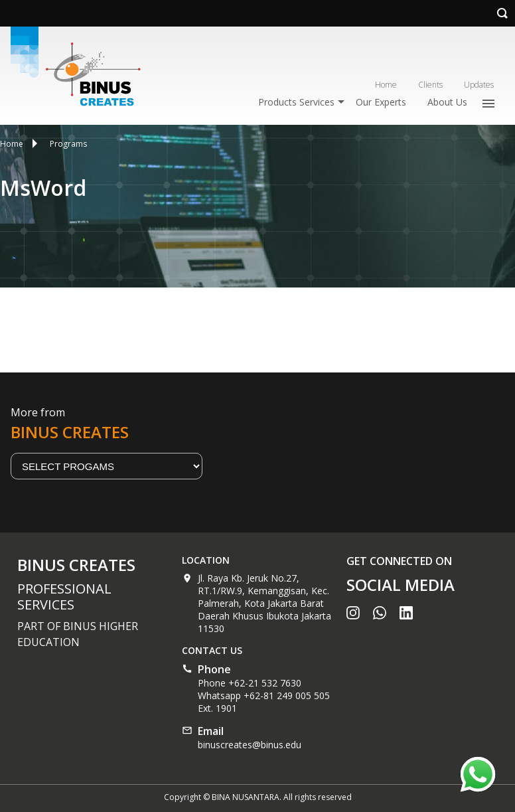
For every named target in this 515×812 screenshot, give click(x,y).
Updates (479, 85)
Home (386, 85)
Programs (68, 144)
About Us (447, 102)
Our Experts (381, 102)
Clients (430, 85)
